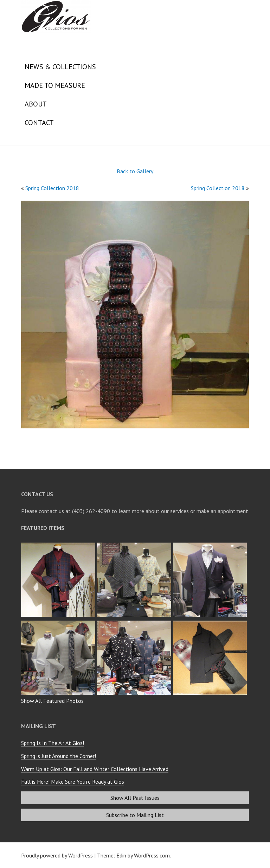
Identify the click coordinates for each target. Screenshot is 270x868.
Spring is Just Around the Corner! (59, 756)
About (36, 104)
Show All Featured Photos (52, 701)
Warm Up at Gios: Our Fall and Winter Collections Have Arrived (95, 769)
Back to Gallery (135, 171)
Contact (39, 123)
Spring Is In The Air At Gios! (53, 743)
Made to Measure (55, 85)
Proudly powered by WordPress (57, 855)
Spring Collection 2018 (52, 188)
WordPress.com (152, 855)
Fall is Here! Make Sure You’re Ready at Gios (73, 782)
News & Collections (60, 67)
